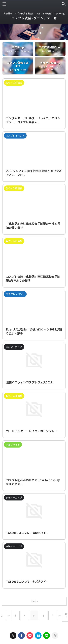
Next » (34, 601)
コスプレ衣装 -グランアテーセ (34, 18)
